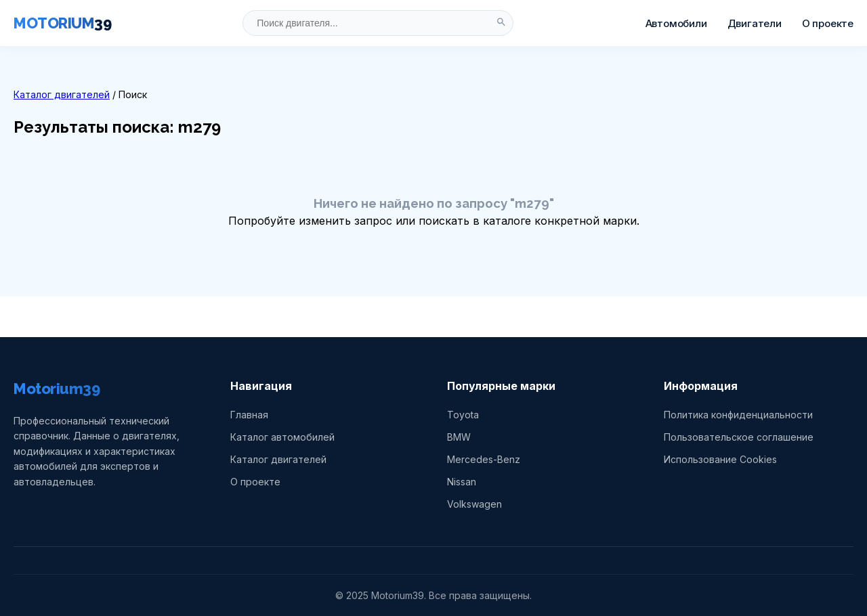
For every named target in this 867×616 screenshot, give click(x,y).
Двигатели (755, 23)
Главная (249, 415)
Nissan (462, 482)
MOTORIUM (62, 23)
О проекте (828, 23)
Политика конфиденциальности (738, 415)
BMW (459, 437)
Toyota (463, 415)
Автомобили (676, 23)
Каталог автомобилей (282, 437)
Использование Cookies (720, 459)
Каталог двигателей (62, 94)
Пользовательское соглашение (739, 437)
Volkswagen (474, 504)
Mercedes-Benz (484, 459)
